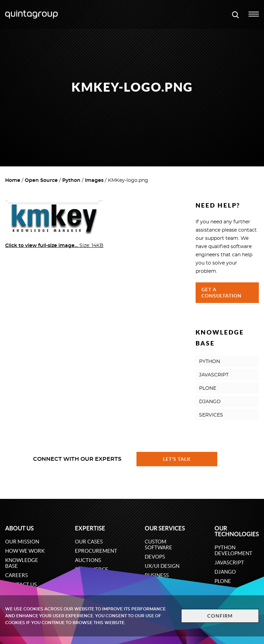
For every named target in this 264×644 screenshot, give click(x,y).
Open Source (41, 180)
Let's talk (177, 459)
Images (94, 180)
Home (13, 180)
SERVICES (211, 415)
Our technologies (237, 531)
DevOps (155, 557)
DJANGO (210, 402)
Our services (165, 528)
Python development (233, 550)
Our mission (22, 542)
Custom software (158, 545)
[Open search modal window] (235, 14)
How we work (25, 551)
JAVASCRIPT (214, 375)
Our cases (89, 542)
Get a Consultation (222, 293)
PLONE (208, 388)
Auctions (88, 560)
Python (71, 180)
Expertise (90, 528)
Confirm (220, 616)
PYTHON (210, 362)
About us (19, 528)
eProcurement (96, 551)
